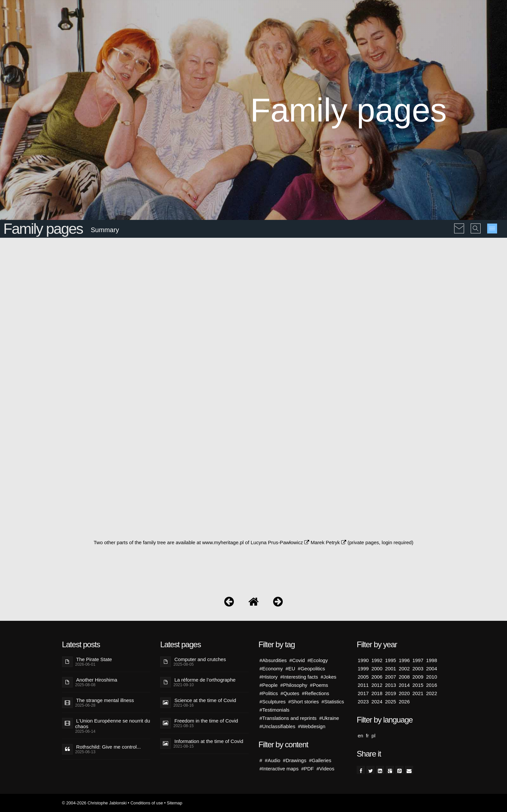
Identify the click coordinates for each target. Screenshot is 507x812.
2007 (391, 677)
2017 (363, 693)
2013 (391, 685)
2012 (377, 685)
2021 (418, 693)
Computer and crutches (200, 659)
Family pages (43, 229)
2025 (391, 702)
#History (269, 677)
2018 (377, 693)
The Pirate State (94, 659)
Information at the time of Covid (209, 741)
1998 (432, 660)
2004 (432, 669)
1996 (404, 660)
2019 (391, 693)
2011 (363, 685)
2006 (377, 677)
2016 (432, 685)
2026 (404, 702)
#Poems (319, 685)
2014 (404, 685)
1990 (363, 660)
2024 (377, 702)
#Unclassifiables (277, 726)
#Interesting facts (299, 677)
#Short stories (304, 702)
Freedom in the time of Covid (206, 721)
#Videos (325, 769)
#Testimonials (275, 710)
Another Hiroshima (97, 680)
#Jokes (329, 677)
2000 (377, 669)
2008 (404, 677)
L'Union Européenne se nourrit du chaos (113, 724)
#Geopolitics (312, 669)
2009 (418, 677)
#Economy (271, 669)
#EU (290, 669)
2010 (432, 677)
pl (374, 736)
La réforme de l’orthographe (205, 680)
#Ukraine (329, 718)
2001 (391, 669)
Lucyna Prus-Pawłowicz (280, 542)
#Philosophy (294, 685)
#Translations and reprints (288, 718)
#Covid (297, 660)
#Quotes (290, 693)
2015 (418, 685)
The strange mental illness (105, 700)
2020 (404, 693)
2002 (404, 669)
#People (269, 685)
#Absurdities (273, 660)
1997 (418, 660)
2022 (432, 693)
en (361, 736)
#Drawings (295, 760)
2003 (418, 669)
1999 (363, 669)
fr (367, 736)
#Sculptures (273, 702)
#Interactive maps (279, 769)
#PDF (308, 769)
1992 (377, 660)
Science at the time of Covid (205, 700)
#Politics (269, 693)
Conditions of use (147, 803)
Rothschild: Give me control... (109, 747)
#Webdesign (312, 726)
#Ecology (318, 660)
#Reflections (316, 693)
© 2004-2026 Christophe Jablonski (94, 803)
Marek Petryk (328, 542)
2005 (363, 677)
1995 (391, 660)
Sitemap (175, 803)
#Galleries (320, 760)
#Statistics (333, 702)
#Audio (273, 760)
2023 (363, 702)
